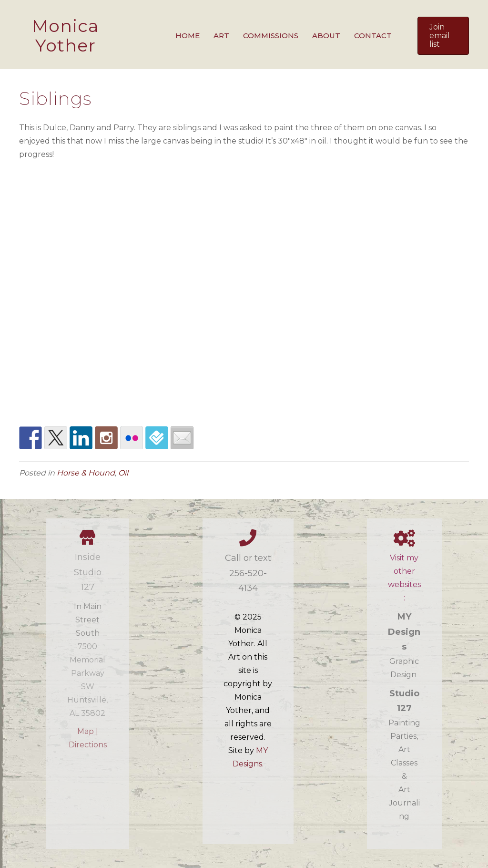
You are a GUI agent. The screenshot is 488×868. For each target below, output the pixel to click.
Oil (123, 473)
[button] (443, 36)
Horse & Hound (86, 473)
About (326, 36)
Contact (373, 36)
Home (188, 36)
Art (221, 36)
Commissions (271, 36)
